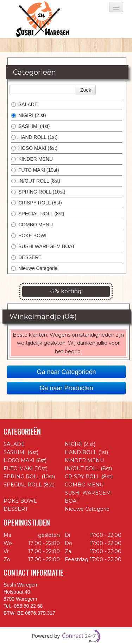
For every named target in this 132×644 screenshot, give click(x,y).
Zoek (86, 90)
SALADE (24, 104)
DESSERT (26, 257)
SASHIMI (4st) (30, 126)
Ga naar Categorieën (66, 372)
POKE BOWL (30, 235)
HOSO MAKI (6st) (34, 148)
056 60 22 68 (29, 606)
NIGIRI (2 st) (29, 115)
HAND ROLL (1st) (34, 137)
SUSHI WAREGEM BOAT (43, 246)
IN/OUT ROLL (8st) (36, 181)
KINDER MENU (32, 159)
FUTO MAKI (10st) (35, 170)
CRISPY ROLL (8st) (37, 203)
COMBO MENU (32, 225)
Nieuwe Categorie (34, 268)
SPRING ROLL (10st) (38, 192)
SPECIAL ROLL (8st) (38, 214)
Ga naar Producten (66, 388)
